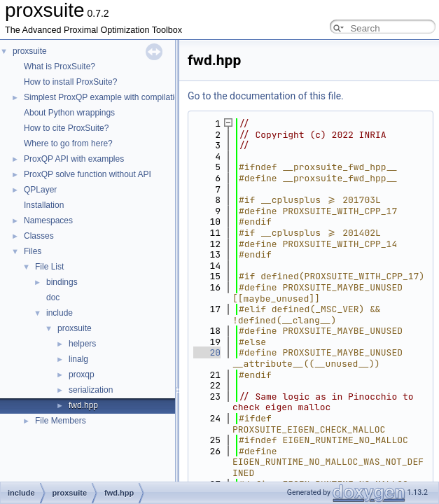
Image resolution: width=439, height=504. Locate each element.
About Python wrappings (69, 113)
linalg (78, 359)
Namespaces (48, 220)
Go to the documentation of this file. (266, 96)
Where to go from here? (68, 143)
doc (53, 297)
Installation (44, 205)
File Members (61, 421)
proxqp (82, 374)
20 (207, 352)
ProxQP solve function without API (88, 174)
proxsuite (30, 51)
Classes (39, 236)
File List (49, 267)
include (60, 313)
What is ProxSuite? (60, 66)
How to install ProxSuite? (70, 82)
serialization (91, 390)
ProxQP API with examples (74, 159)
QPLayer (40, 190)
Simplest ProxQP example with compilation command (124, 97)
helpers (82, 344)
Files (33, 251)
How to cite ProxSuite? (66, 128)
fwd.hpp (83, 405)
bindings (62, 282)
